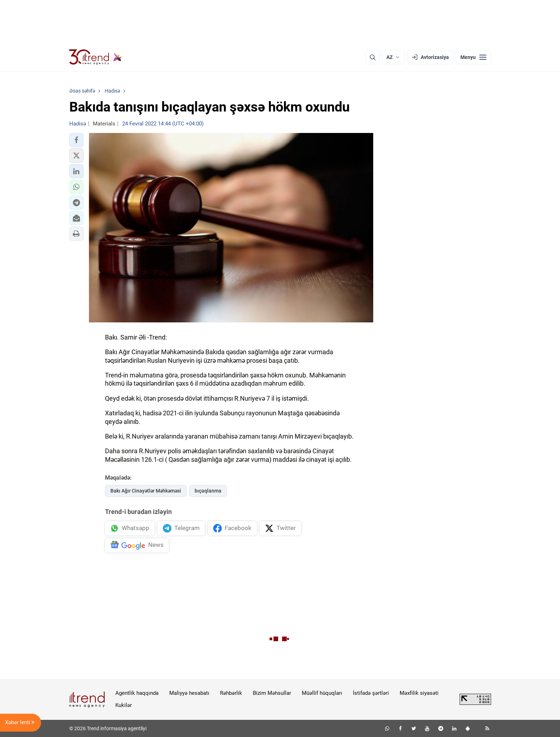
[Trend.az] (96, 57)
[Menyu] (473, 57)
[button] (76, 140)
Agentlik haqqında (137, 693)
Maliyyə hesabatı (189, 693)
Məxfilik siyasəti (419, 693)
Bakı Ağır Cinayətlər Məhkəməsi (146, 491)
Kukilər (124, 705)
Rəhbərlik (231, 693)
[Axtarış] (372, 57)
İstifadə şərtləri (371, 693)
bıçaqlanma (208, 491)
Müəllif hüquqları (322, 693)
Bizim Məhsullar (272, 693)
